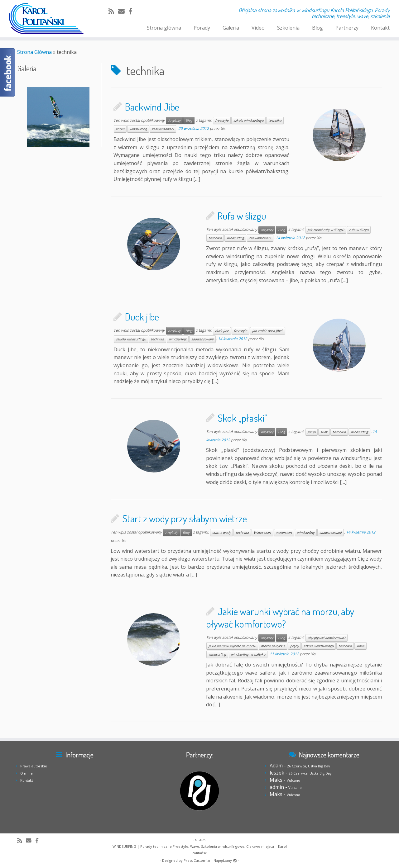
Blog (317, 28)
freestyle (222, 121)
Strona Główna (34, 52)
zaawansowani (163, 129)
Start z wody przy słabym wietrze (185, 518)
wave (361, 646)
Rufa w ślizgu (242, 216)
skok (324, 432)
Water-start (262, 533)
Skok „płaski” (243, 418)
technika (275, 121)
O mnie (26, 773)
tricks (120, 129)
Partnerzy (347, 28)
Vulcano (293, 780)
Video (258, 28)
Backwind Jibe (152, 107)
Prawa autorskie (34, 766)
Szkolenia (288, 28)
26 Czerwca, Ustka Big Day (309, 766)
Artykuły (174, 121)
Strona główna (164, 28)
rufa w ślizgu (359, 230)
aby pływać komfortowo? (327, 638)
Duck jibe (142, 317)
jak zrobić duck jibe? (268, 331)
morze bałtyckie (273, 646)
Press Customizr (197, 860)
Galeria (231, 28)
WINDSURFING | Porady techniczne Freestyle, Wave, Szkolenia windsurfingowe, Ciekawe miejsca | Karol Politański (200, 850)
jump (312, 432)
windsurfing (138, 129)
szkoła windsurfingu (248, 121)
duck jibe (222, 331)
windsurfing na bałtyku (248, 654)
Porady (202, 28)
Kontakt (380, 28)
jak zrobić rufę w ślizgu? (326, 230)
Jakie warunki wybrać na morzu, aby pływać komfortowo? (280, 617)
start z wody (221, 533)
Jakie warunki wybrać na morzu (232, 646)
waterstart (284, 533)
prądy (294, 646)
